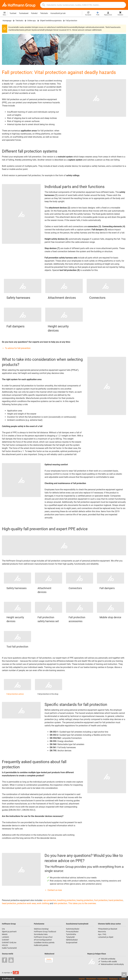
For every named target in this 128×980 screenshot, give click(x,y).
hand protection (116, 900)
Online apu (32, 21)
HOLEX (5, 945)
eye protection (50, 900)
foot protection (101, 900)
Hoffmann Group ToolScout (45, 932)
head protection (9, 903)
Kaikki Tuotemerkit (9, 948)
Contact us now (53, 890)
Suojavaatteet (72, 943)
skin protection (60, 903)
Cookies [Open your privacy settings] (122, 979)
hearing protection (85, 900)
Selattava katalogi (41, 929)
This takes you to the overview (82, 903)
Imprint (82, 979)
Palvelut (34, 13)
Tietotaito (44, 13)
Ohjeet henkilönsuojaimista (51, 21)
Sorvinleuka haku (41, 934)
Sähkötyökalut (72, 940)
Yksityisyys (113, 979)
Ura (3, 929)
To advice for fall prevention (16, 348)
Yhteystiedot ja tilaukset (108, 929)
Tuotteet (13, 13)
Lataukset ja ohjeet (106, 937)
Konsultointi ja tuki (58, 13)
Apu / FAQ (102, 934)
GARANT (6, 940)
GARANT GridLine (9, 943)
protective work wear (27, 903)
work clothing (43, 903)
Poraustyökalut (72, 932)
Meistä (5, 934)
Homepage (7, 21)
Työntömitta (71, 934)
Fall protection (71, 21)
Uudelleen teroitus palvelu (44, 943)
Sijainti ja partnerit (9, 932)
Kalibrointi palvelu (41, 945)
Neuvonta (102, 932)
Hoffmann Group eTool (43, 937)
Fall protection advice (15, 694)
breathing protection (66, 900)
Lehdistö (5, 937)
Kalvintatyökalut (73, 929)
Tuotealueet (24, 13)
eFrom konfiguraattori (43, 940)
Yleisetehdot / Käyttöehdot (97, 979)
